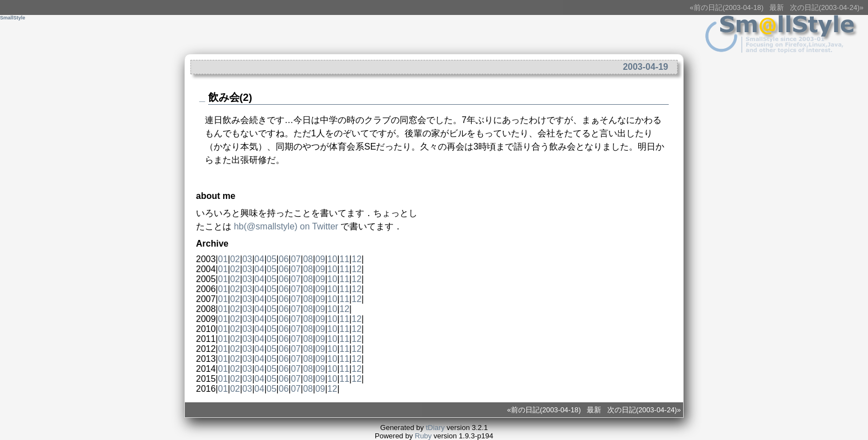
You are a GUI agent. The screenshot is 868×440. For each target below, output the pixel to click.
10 (332, 259)
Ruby (423, 436)
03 (247, 259)
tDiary (435, 428)
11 (344, 259)
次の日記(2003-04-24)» (827, 7)
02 (235, 259)
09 (320, 259)
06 (284, 259)
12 (356, 259)
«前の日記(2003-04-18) (727, 7)
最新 (777, 7)
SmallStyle (13, 18)
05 (272, 259)
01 (223, 259)
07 (296, 259)
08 (308, 259)
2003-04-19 (645, 67)
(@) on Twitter (286, 226)
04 (260, 259)
